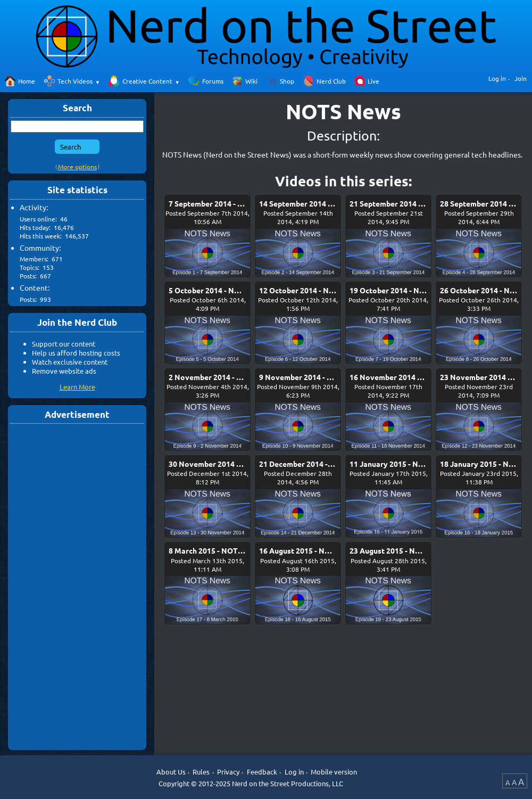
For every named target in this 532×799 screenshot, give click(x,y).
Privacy (228, 772)
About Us (171, 772)
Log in (497, 78)
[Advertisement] (77, 586)
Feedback (262, 772)
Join (521, 78)
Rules (201, 772)
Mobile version (334, 772)
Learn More (77, 387)
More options (77, 167)
